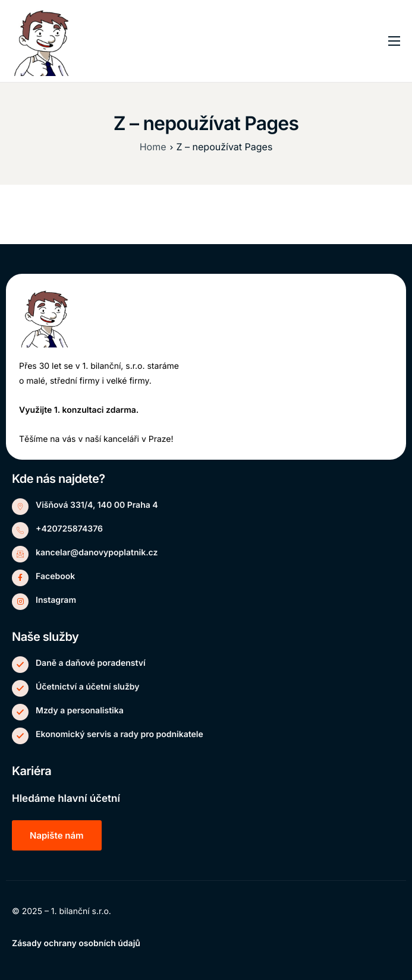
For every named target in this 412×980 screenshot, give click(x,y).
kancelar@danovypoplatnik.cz (97, 553)
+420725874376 (69, 529)
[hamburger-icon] (394, 41)
